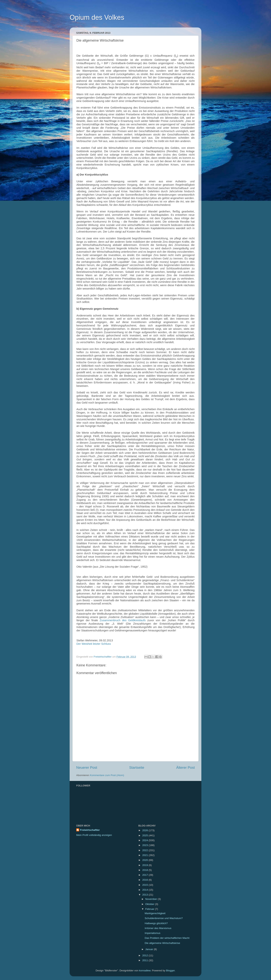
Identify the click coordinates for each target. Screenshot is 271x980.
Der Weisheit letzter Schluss (94, 644)
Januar (150, 949)
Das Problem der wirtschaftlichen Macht (167, 938)
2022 (145, 850)
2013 (145, 895)
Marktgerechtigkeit (155, 913)
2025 (145, 835)
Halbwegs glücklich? (156, 923)
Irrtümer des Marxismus (158, 928)
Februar (150, 909)
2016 (145, 880)
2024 (145, 840)
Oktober (150, 904)
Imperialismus (153, 933)
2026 (145, 830)
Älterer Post (185, 768)
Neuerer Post (87, 768)
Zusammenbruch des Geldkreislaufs (123, 620)
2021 (145, 855)
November (151, 899)
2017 (145, 875)
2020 (145, 860)
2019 (145, 865)
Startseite (137, 768)
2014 (145, 890)
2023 (145, 845)
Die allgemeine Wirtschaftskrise (162, 943)
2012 (145, 955)
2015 (145, 885)
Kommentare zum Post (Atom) (107, 775)
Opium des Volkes (97, 17)
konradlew (145, 970)
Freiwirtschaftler (90, 830)
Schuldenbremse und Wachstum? (164, 918)
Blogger (170, 970)
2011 (145, 960)
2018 (145, 870)
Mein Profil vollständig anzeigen (94, 835)
